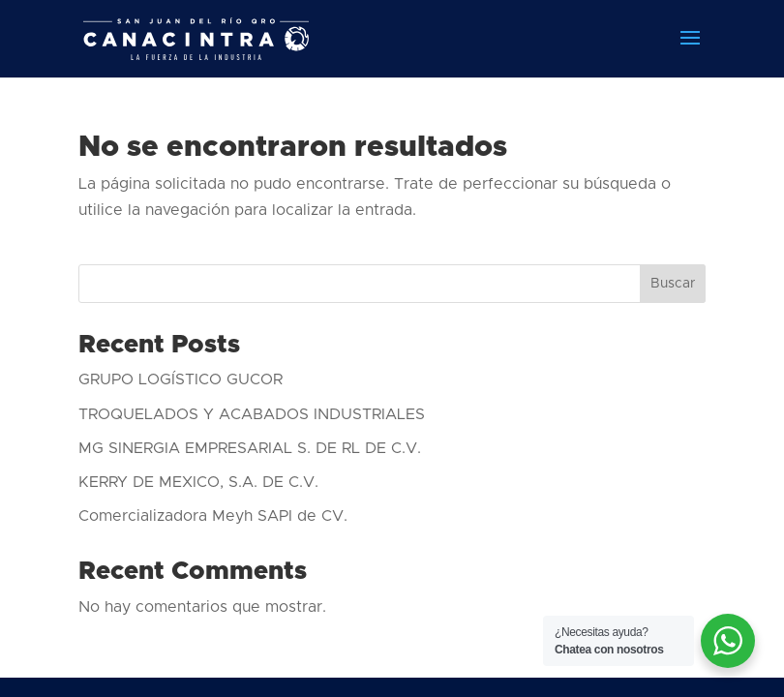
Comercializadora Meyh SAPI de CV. (213, 516)
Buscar (673, 284)
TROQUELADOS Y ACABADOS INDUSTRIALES (252, 414)
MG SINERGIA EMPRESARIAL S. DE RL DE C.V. (250, 448)
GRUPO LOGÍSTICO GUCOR (181, 379)
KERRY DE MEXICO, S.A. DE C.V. (198, 482)
